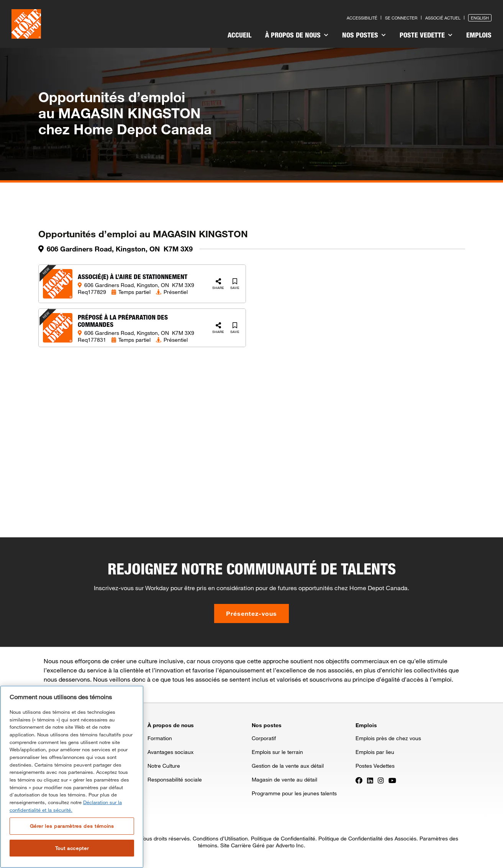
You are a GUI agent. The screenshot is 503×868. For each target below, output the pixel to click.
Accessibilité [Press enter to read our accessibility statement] (362, 18)
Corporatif (264, 738)
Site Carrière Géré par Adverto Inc (262, 845)
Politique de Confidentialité (283, 838)
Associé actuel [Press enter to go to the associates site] (443, 18)
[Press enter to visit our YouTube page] (392, 780)
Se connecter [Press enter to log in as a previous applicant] (401, 18)
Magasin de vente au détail (284, 779)
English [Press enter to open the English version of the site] (480, 18)
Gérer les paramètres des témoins (72, 826)
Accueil (239, 35)
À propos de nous (297, 35)
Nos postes (364, 35)
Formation (160, 738)
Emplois (479, 35)
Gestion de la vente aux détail (288, 766)
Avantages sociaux (170, 752)
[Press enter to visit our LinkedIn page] (370, 780)
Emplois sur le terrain (277, 752)
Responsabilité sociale (175, 779)
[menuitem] (239, 36)
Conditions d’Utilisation (220, 838)
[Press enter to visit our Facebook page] (359, 780)
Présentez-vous (251, 613)
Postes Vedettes (375, 766)
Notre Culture (164, 766)
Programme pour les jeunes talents (294, 793)
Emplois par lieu (375, 752)
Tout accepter (72, 848)
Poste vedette (426, 35)
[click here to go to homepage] (26, 24)
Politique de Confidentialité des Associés (367, 838)
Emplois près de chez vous (388, 738)
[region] (72, 777)
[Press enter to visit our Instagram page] (381, 780)
